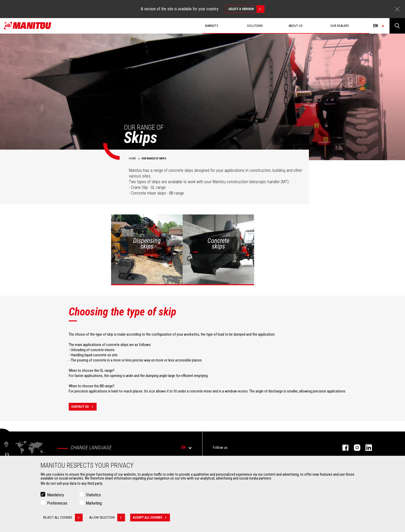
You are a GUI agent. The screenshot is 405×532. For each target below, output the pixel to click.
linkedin (366, 448)
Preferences (57, 503)
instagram (355, 448)
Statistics (93, 495)
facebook (343, 448)
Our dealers (340, 26)
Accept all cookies (151, 518)
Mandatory (56, 495)
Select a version (246, 9)
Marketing (94, 503)
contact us (84, 407)
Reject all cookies (63, 518)
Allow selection (107, 518)
